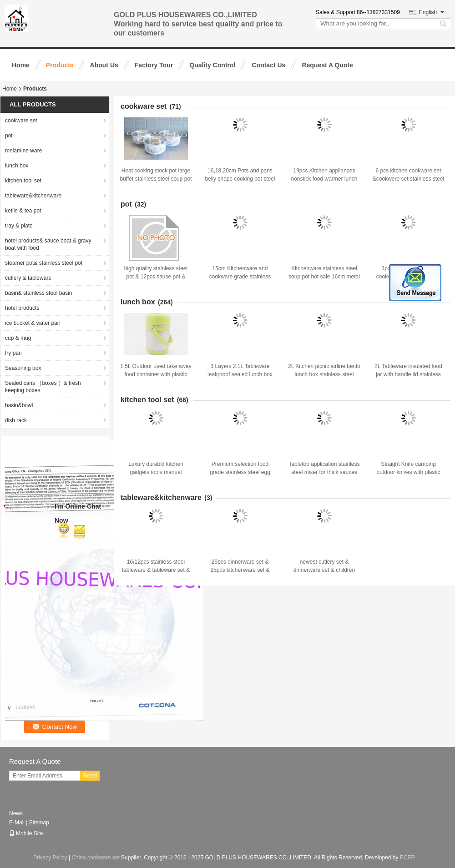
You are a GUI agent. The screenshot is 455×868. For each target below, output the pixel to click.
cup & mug (18, 338)
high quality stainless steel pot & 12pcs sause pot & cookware (156, 277)
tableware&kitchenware (33, 196)
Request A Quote (327, 65)
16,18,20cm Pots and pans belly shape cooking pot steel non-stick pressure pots (240, 179)
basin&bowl (19, 405)
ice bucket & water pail (32, 323)
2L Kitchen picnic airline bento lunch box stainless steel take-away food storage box (324, 374)
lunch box (17, 166)
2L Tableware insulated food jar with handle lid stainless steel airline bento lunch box (408, 374)
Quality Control (212, 65)
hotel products (22, 308)
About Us (104, 65)
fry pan (13, 353)
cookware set (21, 121)
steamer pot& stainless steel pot (44, 263)
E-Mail (17, 823)
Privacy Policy (50, 858)
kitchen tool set (23, 181)
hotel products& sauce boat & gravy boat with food (48, 244)
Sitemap (39, 823)
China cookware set (95, 858)
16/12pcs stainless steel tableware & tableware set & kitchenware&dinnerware (156, 570)
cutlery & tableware (28, 278)
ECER (407, 858)
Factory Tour (154, 65)
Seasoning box (23, 368)
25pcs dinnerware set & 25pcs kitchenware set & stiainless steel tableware (240, 570)
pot (9, 136)
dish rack (16, 420)
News (16, 813)
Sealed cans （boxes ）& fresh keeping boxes (43, 387)
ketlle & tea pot (23, 211)
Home (21, 65)
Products (60, 65)
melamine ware (23, 151)
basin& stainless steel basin (38, 293)
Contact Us (268, 65)
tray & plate (19, 226)
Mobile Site (26, 833)
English (432, 12)
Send (90, 775)
